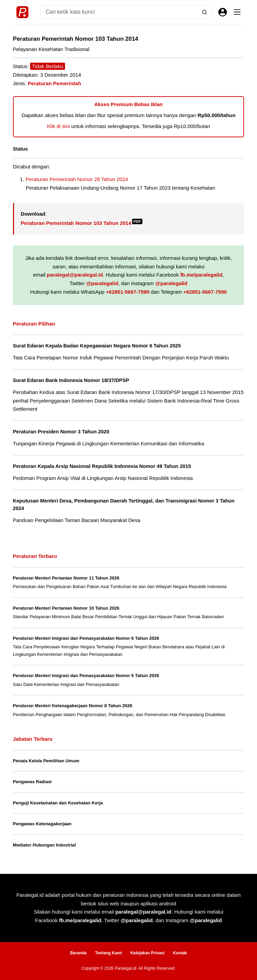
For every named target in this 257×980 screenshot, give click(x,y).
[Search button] (205, 12)
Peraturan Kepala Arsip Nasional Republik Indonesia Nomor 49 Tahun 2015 (102, 466)
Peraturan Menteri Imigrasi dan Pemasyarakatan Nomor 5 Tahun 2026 (86, 676)
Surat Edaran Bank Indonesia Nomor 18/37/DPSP (71, 380)
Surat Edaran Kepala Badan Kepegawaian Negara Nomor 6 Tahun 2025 (97, 346)
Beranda (78, 953)
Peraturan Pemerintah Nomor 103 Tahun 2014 (82, 223)
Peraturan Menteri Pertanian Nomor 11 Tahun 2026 (66, 578)
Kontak (180, 953)
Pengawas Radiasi (32, 782)
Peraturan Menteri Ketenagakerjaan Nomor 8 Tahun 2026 (73, 706)
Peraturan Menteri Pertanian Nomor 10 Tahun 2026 (66, 608)
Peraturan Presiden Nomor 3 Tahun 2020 (61, 432)
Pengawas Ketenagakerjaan (42, 824)
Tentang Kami (108, 953)
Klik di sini (58, 126)
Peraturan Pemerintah (54, 83)
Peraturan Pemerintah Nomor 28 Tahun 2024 (77, 179)
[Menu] (237, 12)
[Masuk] (223, 12)
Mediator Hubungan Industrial (44, 845)
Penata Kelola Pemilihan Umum (46, 761)
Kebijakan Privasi (147, 953)
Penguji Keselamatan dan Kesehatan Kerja (58, 803)
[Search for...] (119, 12)
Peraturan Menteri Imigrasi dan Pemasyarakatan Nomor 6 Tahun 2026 (86, 638)
